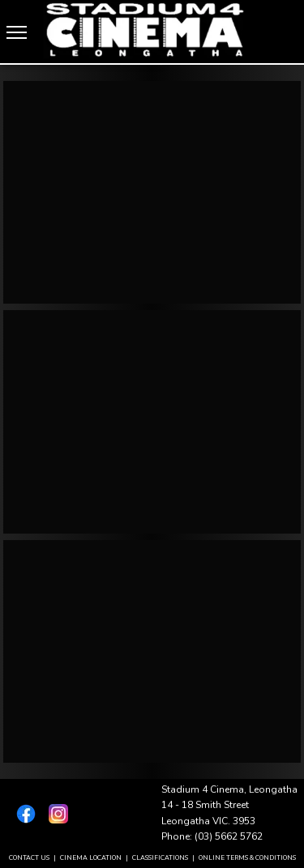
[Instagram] (55, 814)
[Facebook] (23, 814)
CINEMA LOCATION (91, 858)
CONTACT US (29, 858)
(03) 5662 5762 (229, 836)
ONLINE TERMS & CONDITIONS (247, 858)
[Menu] (17, 32)
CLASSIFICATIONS (160, 858)
